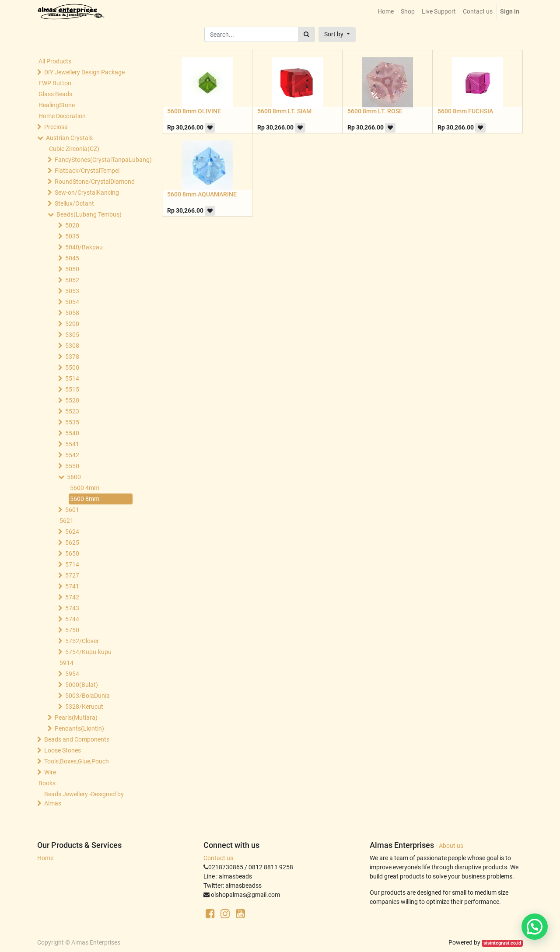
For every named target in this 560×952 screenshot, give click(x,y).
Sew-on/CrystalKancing (87, 192)
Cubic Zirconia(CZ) (74, 149)
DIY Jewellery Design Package (84, 72)
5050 (72, 269)
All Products (55, 61)
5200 (72, 324)
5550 (72, 466)
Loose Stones (63, 750)
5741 (72, 586)
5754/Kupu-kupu (88, 652)
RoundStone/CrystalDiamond (94, 182)
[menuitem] (386, 12)
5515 (72, 389)
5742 (72, 597)
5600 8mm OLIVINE (194, 111)
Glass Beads (55, 94)
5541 (72, 444)
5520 (72, 400)
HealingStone (57, 105)
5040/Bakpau (84, 247)
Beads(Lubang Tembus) (89, 214)
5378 (72, 357)
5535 (72, 422)
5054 (72, 302)
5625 (72, 542)
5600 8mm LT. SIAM (284, 111)
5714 (72, 564)
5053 (72, 291)
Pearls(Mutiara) (76, 717)
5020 (72, 225)
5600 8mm (85, 499)
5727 (72, 575)
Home (45, 858)
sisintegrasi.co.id (502, 943)
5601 (72, 510)
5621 (66, 521)
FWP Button (55, 83)
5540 (72, 433)
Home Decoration (62, 116)
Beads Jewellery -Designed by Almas (84, 799)
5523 (72, 411)
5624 (72, 532)
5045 (72, 258)
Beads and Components (77, 739)
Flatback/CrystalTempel (87, 171)
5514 (72, 378)
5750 (72, 630)
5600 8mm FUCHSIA (465, 111)
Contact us (218, 858)
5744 (72, 619)
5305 (72, 335)
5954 (72, 674)
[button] (337, 34)
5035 (72, 236)
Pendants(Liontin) (79, 728)
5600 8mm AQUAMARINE (202, 194)
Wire (50, 772)
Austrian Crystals (69, 138)
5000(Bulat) (82, 685)
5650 (72, 553)
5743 (72, 608)
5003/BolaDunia (87, 696)
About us (451, 846)
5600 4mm (85, 488)
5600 (74, 477)
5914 (66, 663)
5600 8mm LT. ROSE (375, 111)
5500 (72, 367)
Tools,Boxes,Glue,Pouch (77, 761)
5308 (72, 346)
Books (47, 783)
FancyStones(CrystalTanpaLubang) (94, 160)
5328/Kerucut (84, 707)
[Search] (306, 34)
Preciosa (56, 127)
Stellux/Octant (74, 203)
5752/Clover (82, 641)
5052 (72, 280)
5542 (72, 455)
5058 (72, 313)
